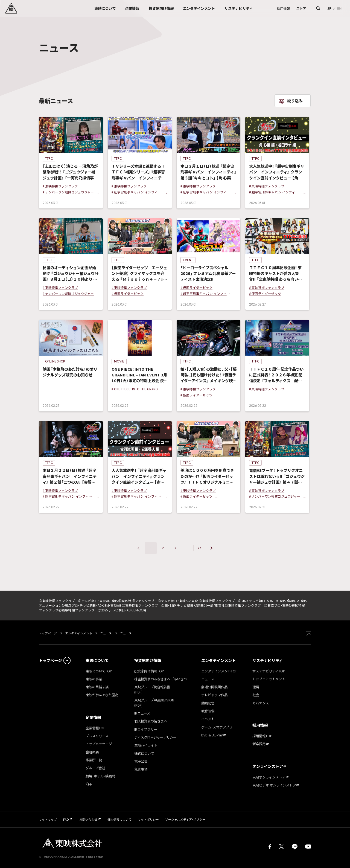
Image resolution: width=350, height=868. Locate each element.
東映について (97, 660)
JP (329, 8)
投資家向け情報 (148, 660)
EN (339, 8)
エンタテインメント (79, 633)
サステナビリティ (268, 660)
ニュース (106, 633)
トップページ (48, 633)
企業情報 (93, 717)
